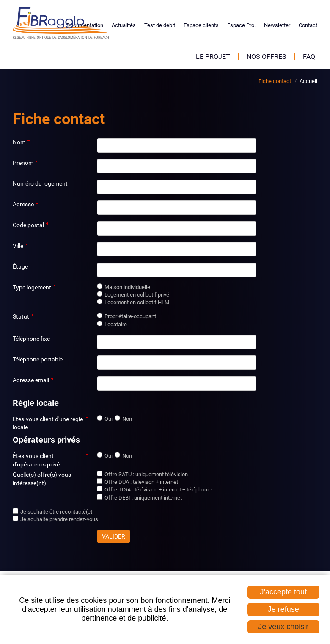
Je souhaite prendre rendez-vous (59, 519)
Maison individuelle (127, 287)
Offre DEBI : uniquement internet (143, 498)
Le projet (213, 57)
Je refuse (283, 609)
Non (127, 419)
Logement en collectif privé (137, 295)
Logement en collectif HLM (137, 302)
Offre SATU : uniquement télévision (146, 474)
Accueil (308, 81)
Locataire (116, 324)
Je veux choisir (283, 627)
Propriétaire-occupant (130, 316)
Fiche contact (275, 81)
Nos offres (267, 57)
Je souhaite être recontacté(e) (56, 512)
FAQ (309, 57)
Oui (109, 419)
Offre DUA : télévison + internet (141, 482)
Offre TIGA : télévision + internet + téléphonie (158, 490)
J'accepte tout (284, 592)
